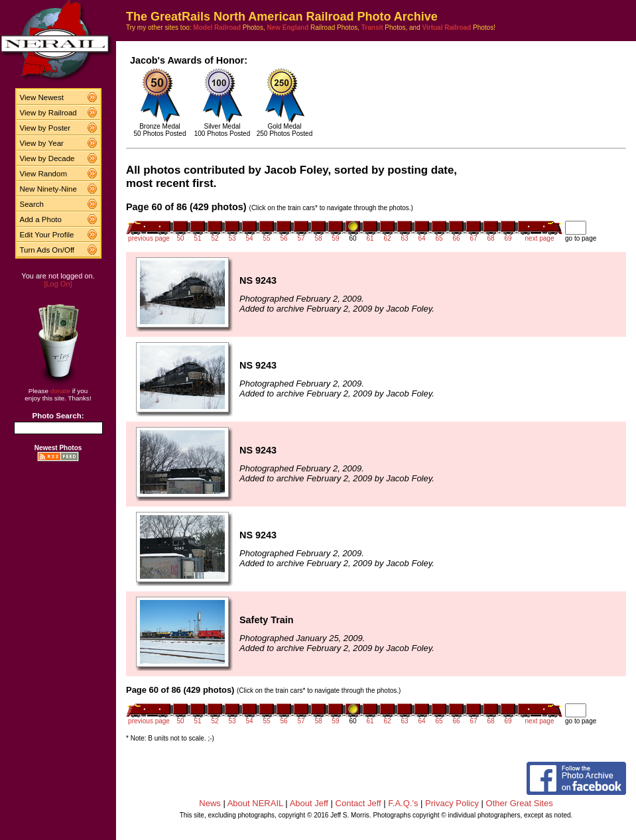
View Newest (42, 97)
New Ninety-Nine (48, 189)
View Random (43, 174)
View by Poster (45, 128)
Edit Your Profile (47, 235)
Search (32, 204)
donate (60, 391)
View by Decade (47, 158)
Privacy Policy (452, 803)
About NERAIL (255, 803)
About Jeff (309, 803)
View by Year (42, 143)
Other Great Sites (520, 803)
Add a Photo (41, 219)
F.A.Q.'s (403, 803)
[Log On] (58, 284)
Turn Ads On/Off (47, 250)
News (210, 803)
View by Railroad (48, 113)
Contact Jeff (358, 803)
